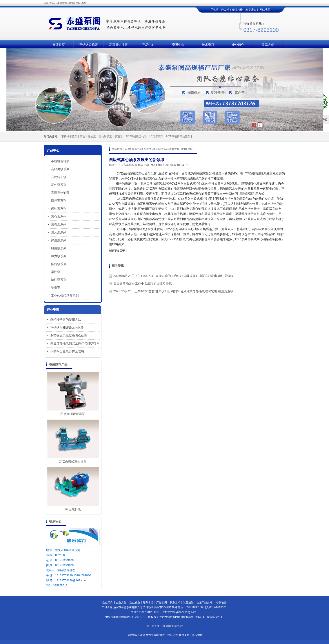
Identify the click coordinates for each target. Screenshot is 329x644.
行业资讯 (149, 149)
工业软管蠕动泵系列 (65, 296)
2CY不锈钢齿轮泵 (136, 136)
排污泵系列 (59, 264)
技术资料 (208, 45)
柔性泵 (56, 272)
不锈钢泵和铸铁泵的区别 (67, 327)
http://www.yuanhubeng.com (179, 612)
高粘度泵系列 (60, 169)
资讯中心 (178, 45)
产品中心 (148, 45)
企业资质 (135, 602)
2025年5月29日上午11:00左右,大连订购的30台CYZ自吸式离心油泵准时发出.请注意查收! (174, 276)
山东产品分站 (204, 602)
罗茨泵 (119, 136)
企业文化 (121, 602)
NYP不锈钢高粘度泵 (178, 136)
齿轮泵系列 (59, 209)
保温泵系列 (59, 240)
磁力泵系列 (59, 256)
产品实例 (162, 602)
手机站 (214, 10)
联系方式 (268, 45)
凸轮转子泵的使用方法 (66, 320)
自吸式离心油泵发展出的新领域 (174, 149)
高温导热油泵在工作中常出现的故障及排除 (143, 284)
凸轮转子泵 (105, 136)
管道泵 (56, 288)
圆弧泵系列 (59, 224)
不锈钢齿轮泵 (89, 45)
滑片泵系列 (59, 232)
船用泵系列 (59, 248)
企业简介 (238, 45)
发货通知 (251, 10)
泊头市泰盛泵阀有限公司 (133, 165)
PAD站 (225, 10)
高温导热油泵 (118, 45)
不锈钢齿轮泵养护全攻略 (67, 351)
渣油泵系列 (59, 280)
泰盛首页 (59, 45)
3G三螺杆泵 (73, 509)
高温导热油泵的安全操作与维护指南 (75, 343)
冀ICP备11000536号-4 (209, 617)
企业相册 (237, 10)
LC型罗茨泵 (156, 136)
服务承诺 (148, 602)
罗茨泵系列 (59, 185)
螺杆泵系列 (59, 201)
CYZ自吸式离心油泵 (73, 462)
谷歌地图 (221, 602)
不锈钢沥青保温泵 (73, 414)
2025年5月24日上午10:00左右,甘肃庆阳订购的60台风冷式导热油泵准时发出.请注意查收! (174, 291)
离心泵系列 (59, 216)
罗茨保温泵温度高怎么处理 (69, 335)
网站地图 (265, 10)
